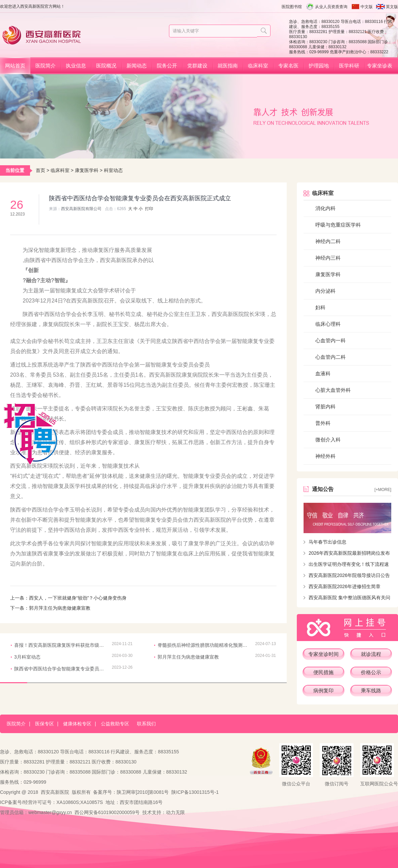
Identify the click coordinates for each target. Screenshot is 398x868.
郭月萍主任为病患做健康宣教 (60, 608)
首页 (40, 170)
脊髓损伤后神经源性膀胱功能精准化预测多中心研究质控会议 (203, 645)
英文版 (392, 7)
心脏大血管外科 (333, 390)
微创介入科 (328, 440)
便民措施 (323, 672)
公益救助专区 (115, 724)
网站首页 (15, 66)
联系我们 (146, 724)
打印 (149, 209)
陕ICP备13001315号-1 (195, 792)
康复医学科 (87, 170)
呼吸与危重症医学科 (338, 225)
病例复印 (323, 690)
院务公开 (167, 66)
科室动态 (113, 170)
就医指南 (228, 66)
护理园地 (319, 66)
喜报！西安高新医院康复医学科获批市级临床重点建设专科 (60, 645)
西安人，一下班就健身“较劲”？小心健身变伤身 (78, 598)
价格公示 (371, 672)
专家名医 (288, 66)
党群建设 (197, 66)
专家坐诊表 (380, 66)
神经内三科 (328, 258)
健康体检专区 (77, 724)
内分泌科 (325, 291)
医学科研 (349, 66)
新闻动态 (137, 66)
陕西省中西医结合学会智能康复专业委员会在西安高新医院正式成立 (60, 669)
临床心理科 (328, 324)
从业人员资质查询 (331, 7)
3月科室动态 (27, 657)
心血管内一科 (331, 340)
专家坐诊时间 (323, 654)
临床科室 (258, 66)
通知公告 (323, 489)
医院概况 (106, 66)
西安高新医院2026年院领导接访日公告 (349, 575)
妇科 (320, 307)
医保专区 (45, 724)
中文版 (367, 7)
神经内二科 (328, 241)
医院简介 (46, 66)
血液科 (323, 373)
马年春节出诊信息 (328, 542)
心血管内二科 (331, 357)
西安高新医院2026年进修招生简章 (345, 586)
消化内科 (325, 208)
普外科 (323, 423)
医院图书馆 (292, 7)
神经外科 (325, 456)
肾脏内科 (325, 407)
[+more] (383, 490)
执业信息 (76, 66)
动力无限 (175, 812)
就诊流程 (371, 654)
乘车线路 (371, 690)
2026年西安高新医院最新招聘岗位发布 (349, 553)
